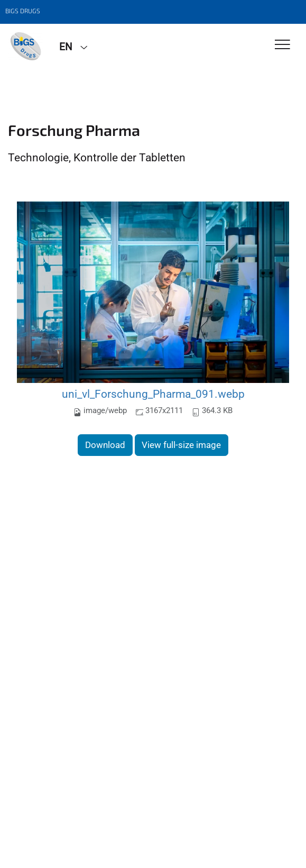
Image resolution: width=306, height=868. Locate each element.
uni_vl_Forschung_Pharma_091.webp (153, 394)
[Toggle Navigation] (282, 45)
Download (105, 445)
